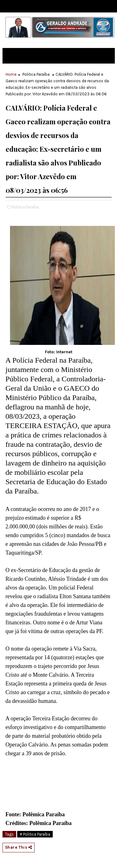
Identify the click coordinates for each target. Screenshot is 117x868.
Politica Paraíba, (26, 207)
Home (11, 74)
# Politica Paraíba (35, 834)
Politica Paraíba (36, 74)
